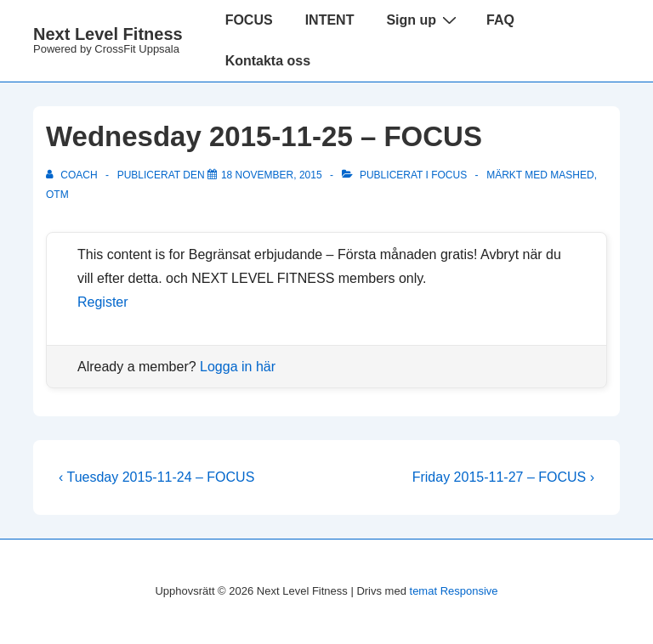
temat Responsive (454, 591)
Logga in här (238, 367)
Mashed (572, 175)
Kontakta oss (268, 61)
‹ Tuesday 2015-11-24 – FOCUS (156, 477)
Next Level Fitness (108, 34)
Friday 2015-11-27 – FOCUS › (503, 477)
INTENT (330, 20)
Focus (449, 175)
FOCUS (249, 20)
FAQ (500, 20)
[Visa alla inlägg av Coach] (73, 175)
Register (103, 302)
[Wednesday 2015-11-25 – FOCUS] (272, 175)
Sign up (423, 20)
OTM (57, 195)
